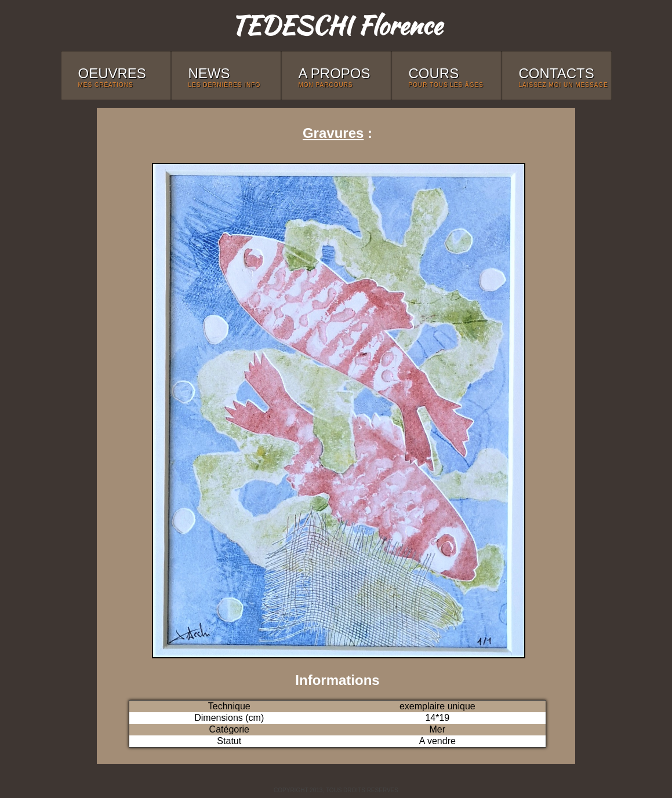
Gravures (333, 133)
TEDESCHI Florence (336, 25)
